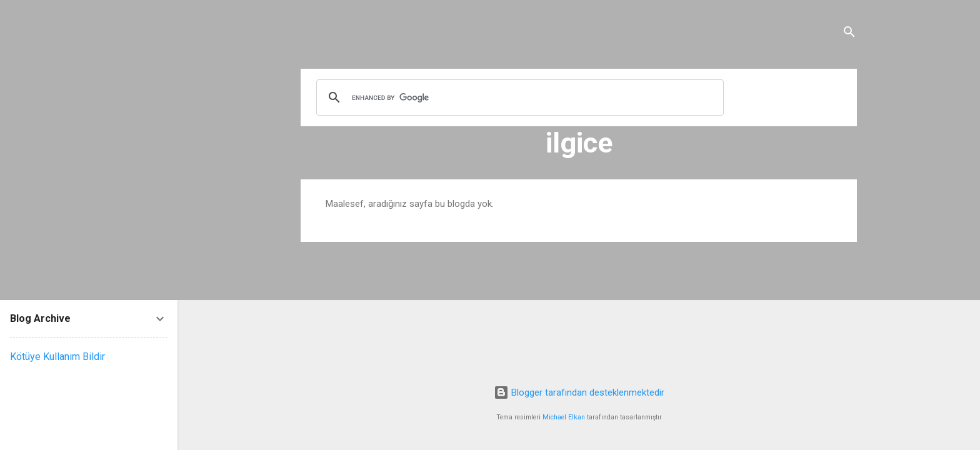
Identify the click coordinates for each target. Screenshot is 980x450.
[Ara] (849, 34)
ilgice (579, 143)
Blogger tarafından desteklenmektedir (579, 392)
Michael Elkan (564, 417)
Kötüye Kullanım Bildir (57, 357)
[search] (518, 97)
